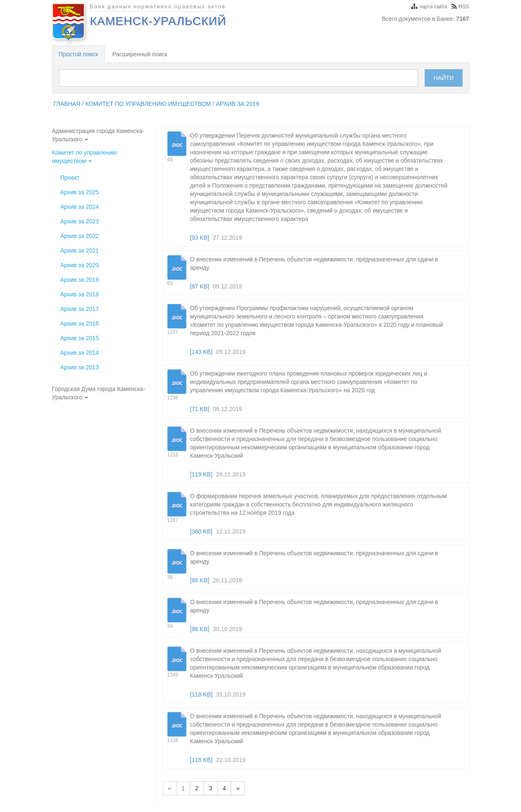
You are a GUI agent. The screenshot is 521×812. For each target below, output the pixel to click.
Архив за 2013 (80, 367)
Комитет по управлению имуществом (148, 104)
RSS (460, 7)
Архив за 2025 (80, 192)
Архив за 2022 (80, 236)
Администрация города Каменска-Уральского (98, 135)
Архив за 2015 (80, 338)
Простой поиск (79, 54)
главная (67, 104)
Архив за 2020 (80, 265)
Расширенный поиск (140, 54)
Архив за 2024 (80, 207)
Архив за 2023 (80, 221)
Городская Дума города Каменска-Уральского (99, 393)
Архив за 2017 (80, 309)
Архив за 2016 (80, 323)
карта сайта (429, 7)
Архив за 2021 (80, 251)
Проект (70, 178)
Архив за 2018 (80, 294)
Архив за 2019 (238, 104)
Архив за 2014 (80, 353)
